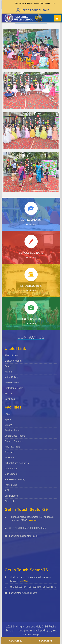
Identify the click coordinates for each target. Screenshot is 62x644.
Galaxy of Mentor (13, 361)
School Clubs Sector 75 (17, 463)
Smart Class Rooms (15, 436)
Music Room (11, 474)
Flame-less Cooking (15, 479)
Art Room (10, 458)
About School (11, 355)
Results (9, 393)
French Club (11, 485)
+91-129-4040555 (18, 528)
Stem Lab (10, 501)
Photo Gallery (12, 383)
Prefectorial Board (14, 388)
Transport (10, 452)
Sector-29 (16, 641)
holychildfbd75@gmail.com (23, 593)
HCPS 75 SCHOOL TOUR (33, 10)
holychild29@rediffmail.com (23, 536)
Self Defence (11, 496)
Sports (8, 419)
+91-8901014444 (19, 587)
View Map (33, 520)
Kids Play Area (12, 447)
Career (8, 366)
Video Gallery (12, 377)
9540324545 (35, 587)
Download (10, 399)
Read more (31, 224)
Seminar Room (12, 430)
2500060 (32, 528)
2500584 (42, 528)
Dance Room (11, 468)
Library (8, 425)
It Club (8, 490)
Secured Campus (14, 441)
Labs (7, 414)
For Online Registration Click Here (33, 3)
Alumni (8, 372)
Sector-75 (46, 641)
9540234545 (49, 587)
